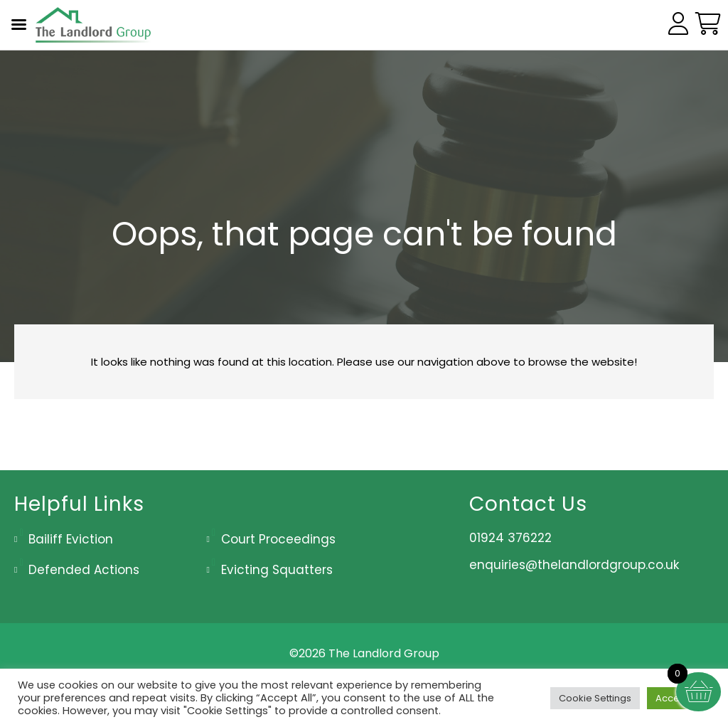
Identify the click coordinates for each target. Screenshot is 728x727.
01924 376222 (510, 538)
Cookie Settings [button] (595, 698)
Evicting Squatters (277, 570)
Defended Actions (84, 570)
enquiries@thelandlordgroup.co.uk (574, 565)
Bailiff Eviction (71, 539)
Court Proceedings (278, 539)
